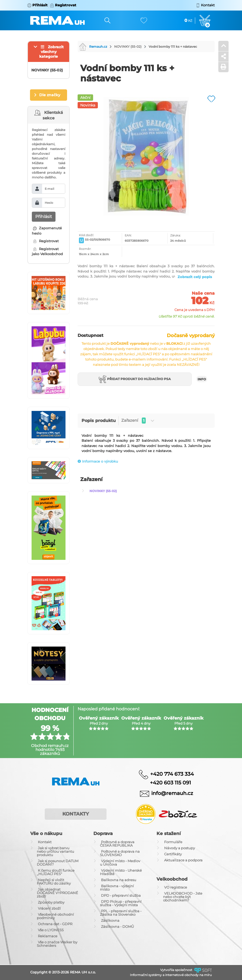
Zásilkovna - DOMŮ (117, 926)
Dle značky (50, 95)
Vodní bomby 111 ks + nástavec (173, 47)
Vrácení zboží (49, 908)
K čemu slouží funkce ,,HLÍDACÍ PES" (56, 872)
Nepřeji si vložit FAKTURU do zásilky (54, 882)
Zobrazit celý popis (195, 277)
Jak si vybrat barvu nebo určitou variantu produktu (56, 851)
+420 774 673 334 (172, 774)
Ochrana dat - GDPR (55, 924)
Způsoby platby (51, 902)
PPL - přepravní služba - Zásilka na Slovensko (121, 913)
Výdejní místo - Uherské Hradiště (121, 872)
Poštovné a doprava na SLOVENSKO (120, 853)
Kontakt (45, 842)
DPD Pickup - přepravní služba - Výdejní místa (121, 903)
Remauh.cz (93, 47)
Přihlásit (44, 217)
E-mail (49, 189)
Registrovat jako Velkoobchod (47, 251)
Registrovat (46, 241)
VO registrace (176, 887)
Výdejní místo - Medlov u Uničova (120, 863)
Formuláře (173, 842)
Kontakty (76, 814)
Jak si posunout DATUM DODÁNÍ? (58, 863)
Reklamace (48, 936)
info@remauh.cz (172, 793)
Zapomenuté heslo (47, 231)
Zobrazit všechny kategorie (51, 52)
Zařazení (138, 421)
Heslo (49, 203)
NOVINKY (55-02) (128, 47)
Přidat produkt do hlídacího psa (135, 379)
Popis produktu (99, 421)
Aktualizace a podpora (183, 860)
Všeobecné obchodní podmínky (55, 916)
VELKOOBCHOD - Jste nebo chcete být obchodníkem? (183, 897)
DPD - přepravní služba (121, 895)
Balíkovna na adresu (119, 880)
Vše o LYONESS (51, 930)
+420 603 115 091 (167, 783)
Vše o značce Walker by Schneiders (57, 944)
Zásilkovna (110, 920)
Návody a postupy (180, 848)
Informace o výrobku (98, 461)
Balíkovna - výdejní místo (117, 888)
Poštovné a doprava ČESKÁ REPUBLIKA (117, 844)
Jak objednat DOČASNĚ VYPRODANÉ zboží (57, 893)
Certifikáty (173, 854)
